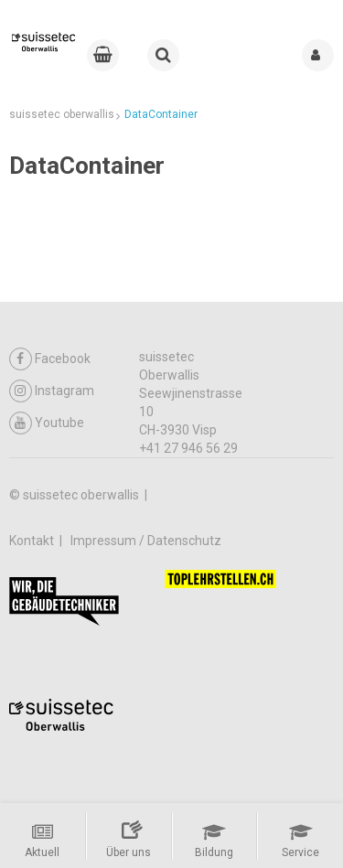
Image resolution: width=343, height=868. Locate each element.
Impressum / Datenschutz (146, 541)
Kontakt (33, 541)
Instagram (52, 391)
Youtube (47, 423)
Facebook (50, 359)
